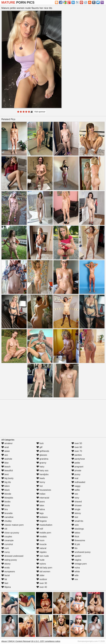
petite (76, 463)
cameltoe (7, 517)
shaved (77, 502)
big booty (7, 478)
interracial (43, 498)
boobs (6, 502)
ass (5, 455)
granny (41, 463)
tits (74, 548)
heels (41, 478)
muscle (41, 544)
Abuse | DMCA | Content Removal (16, 641)
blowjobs (7, 498)
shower (77, 505)
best (5, 474)
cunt (5, 548)
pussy (76, 474)
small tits (77, 521)
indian (41, 494)
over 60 (77, 447)
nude (40, 560)
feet (5, 583)
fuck (40, 443)
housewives (44, 490)
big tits (6, 482)
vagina (76, 560)
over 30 (42, 583)
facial (6, 575)
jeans (41, 502)
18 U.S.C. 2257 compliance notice (46, 641)
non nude (43, 556)
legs (40, 513)
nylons (41, 564)
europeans (8, 572)
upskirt (76, 556)
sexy (75, 498)
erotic (6, 568)
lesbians (42, 517)
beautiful (7, 471)
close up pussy (10, 533)
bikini (5, 486)
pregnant (77, 467)
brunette (7, 513)
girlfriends (43, 451)
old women (43, 572)
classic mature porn (12, 525)
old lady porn (44, 568)
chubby (6, 521)
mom (40, 540)
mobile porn (44, 533)
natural (41, 548)
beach (6, 467)
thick (75, 537)
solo (75, 525)
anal (5, 447)
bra (5, 509)
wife (75, 575)
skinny (76, 513)
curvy (6, 552)
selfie (76, 490)
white (76, 572)
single (76, 509)
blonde (6, 494)
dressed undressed (12, 556)
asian (6, 451)
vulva (76, 568)
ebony (6, 564)
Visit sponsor (40, 112)
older (40, 575)
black (6, 490)
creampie (7, 540)
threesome (78, 540)
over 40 (42, 587)
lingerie (42, 521)
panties (77, 455)
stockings (78, 529)
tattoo (76, 533)
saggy (76, 486)
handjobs (42, 474)
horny (41, 482)
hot (40, 486)
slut (75, 517)
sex (75, 494)
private (76, 471)
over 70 (77, 451)
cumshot (7, 544)
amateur (7, 443)
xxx (75, 579)
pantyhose (78, 459)
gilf (39, 447)
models (42, 537)
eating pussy (9, 560)
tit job (76, 544)
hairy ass (42, 471)
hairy (40, 467)
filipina (6, 587)
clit (4, 529)
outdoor (42, 579)
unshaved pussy (81, 552)
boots (6, 505)
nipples (41, 552)
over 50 (77, 443)
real (75, 478)
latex (40, 505)
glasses (42, 455)
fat (4, 579)
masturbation (44, 525)
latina (41, 509)
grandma (42, 459)
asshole (7, 459)
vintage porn (79, 564)
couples (7, 537)
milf (40, 529)
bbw (5, 463)
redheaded (78, 482)
